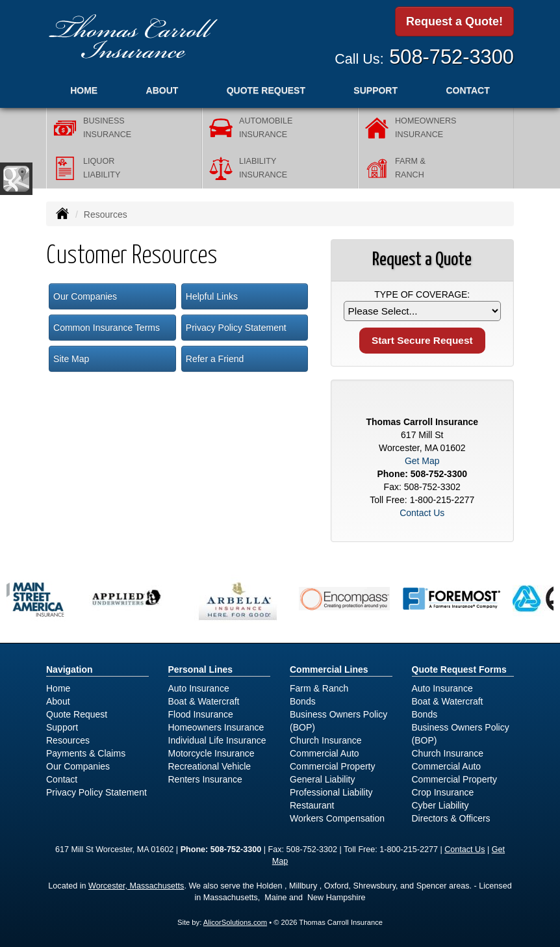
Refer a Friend (215, 359)
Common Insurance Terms (107, 328)
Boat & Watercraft (204, 701)
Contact (467, 90)
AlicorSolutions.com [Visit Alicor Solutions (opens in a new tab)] (235, 922)
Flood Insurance (201, 714)
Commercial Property (332, 766)
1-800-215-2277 (442, 500)
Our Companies (85, 296)
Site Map (71, 359)
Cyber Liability (440, 805)
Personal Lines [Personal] (201, 669)
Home (84, 90)
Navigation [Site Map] (70, 669)
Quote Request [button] (266, 90)
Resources (68, 740)
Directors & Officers (451, 818)
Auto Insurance (199, 688)
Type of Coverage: (422, 294)
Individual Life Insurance (217, 740)
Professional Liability (331, 792)
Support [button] (375, 90)
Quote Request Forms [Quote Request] (459, 669)
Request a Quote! (454, 21)
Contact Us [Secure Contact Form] (422, 513)
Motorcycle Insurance (211, 753)
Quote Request (77, 714)
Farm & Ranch (319, 688)
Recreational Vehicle (210, 766)
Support (62, 727)
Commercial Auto (325, 753)
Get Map (422, 461)
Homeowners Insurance (216, 727)
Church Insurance (326, 740)
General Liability (322, 779)
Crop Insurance (443, 792)
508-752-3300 (452, 57)
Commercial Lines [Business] (329, 669)
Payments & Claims (86, 753)
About (162, 90)
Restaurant (312, 805)
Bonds (303, 701)
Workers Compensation (337, 818)
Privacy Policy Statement (236, 328)
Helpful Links (212, 296)
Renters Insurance (205, 779)
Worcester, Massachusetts (136, 886)
